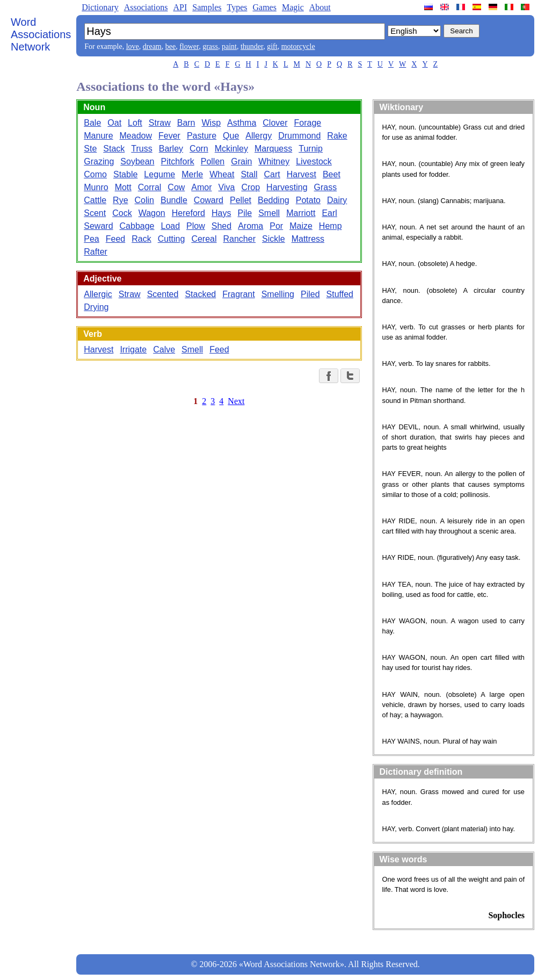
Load (170, 226)
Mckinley (231, 149)
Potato (308, 200)
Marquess (273, 149)
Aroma (250, 226)
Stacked (200, 294)
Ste (90, 149)
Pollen (213, 161)
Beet (332, 174)
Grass (326, 187)
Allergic (98, 294)
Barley (171, 149)
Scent (95, 213)
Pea (91, 239)
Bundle (174, 200)
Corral (150, 187)
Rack (141, 239)
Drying (96, 307)
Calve (164, 350)
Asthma (242, 123)
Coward (209, 200)
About (320, 7)
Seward (98, 226)
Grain (241, 161)
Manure (98, 136)
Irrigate (133, 350)
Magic (293, 7)
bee (170, 46)
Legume (159, 174)
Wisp (212, 123)
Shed (221, 226)
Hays (221, 213)
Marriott (301, 213)
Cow (176, 187)
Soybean (137, 161)
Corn (199, 149)
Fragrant (238, 294)
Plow (196, 226)
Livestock (314, 161)
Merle (192, 174)
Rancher (239, 239)
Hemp (330, 226)
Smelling (278, 294)
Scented (163, 294)
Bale (92, 123)
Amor (201, 187)
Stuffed (340, 294)
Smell (269, 213)
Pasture (202, 136)
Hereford (188, 213)
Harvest (301, 174)
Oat (114, 123)
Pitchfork (177, 161)
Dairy (337, 200)
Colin (144, 200)
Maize (301, 226)
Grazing (99, 161)
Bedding (274, 200)
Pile (245, 213)
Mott (123, 187)
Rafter (96, 252)
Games (264, 7)
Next (236, 401)
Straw (160, 123)
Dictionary (100, 7)
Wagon (152, 213)
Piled (310, 294)
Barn (186, 123)
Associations (146, 7)
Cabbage (137, 226)
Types (237, 7)
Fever (169, 136)
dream (152, 46)
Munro (96, 187)
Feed (115, 239)
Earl (329, 213)
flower (189, 46)
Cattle (95, 200)
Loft (135, 123)
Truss (141, 149)
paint (229, 46)
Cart (272, 174)
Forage (308, 123)
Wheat (222, 174)
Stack (114, 149)
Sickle (274, 239)
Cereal (204, 239)
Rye (120, 200)
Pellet (241, 200)
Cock (122, 213)
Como (95, 174)
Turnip (311, 149)
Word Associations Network (41, 34)
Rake (337, 136)
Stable (125, 174)
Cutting (172, 239)
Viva (227, 187)
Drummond (299, 136)
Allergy (259, 136)
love (133, 46)
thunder (252, 46)
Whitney (274, 161)
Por (276, 226)
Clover (275, 123)
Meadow (136, 136)
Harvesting (287, 187)
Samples (207, 7)
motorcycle (298, 46)
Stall (249, 174)
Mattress (308, 239)
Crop (250, 187)
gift (272, 46)
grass (210, 46)
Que (231, 136)
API (180, 7)
